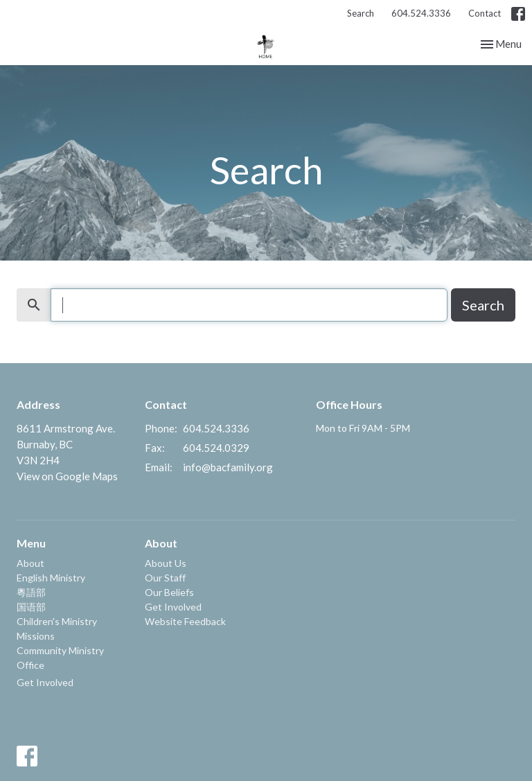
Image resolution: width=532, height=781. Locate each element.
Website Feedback (185, 621)
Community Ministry (60, 650)
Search (361, 13)
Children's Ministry (57, 621)
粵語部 (31, 592)
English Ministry (51, 578)
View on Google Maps (67, 476)
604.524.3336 (421, 13)
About (30, 563)
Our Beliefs (169, 592)
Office (30, 665)
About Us (166, 563)
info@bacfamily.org (228, 467)
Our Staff (165, 578)
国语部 (31, 607)
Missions (36, 636)
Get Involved (45, 682)
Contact (485, 13)
